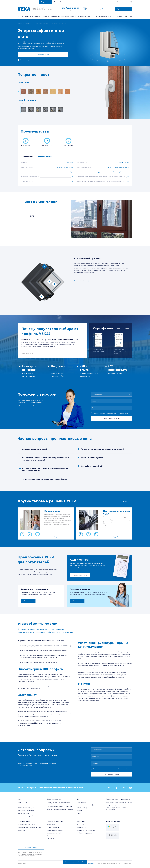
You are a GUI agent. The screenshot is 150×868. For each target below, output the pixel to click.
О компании (118, 16)
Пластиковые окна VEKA (42, 23)
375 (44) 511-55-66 (71, 8)
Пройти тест (77, 601)
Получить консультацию (112, 775)
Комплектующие (85, 16)
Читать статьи (28, 601)
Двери (46, 16)
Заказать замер (106, 9)
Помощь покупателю (103, 16)
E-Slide (79, 814)
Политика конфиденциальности (111, 864)
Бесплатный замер (34, 55)
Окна (20, 16)
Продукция (28, 23)
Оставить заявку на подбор (112, 419)
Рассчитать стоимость (80, 575)
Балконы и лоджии (33, 16)
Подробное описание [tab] (50, 157)
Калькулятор (89, 9)
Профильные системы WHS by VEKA (29, 828)
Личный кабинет (59, 2)
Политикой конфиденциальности (108, 414)
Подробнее (58, 537)
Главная (20, 23)
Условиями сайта (123, 414)
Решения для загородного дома (64, 16)
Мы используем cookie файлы (76, 861)
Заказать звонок (124, 9)
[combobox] (93, 395)
